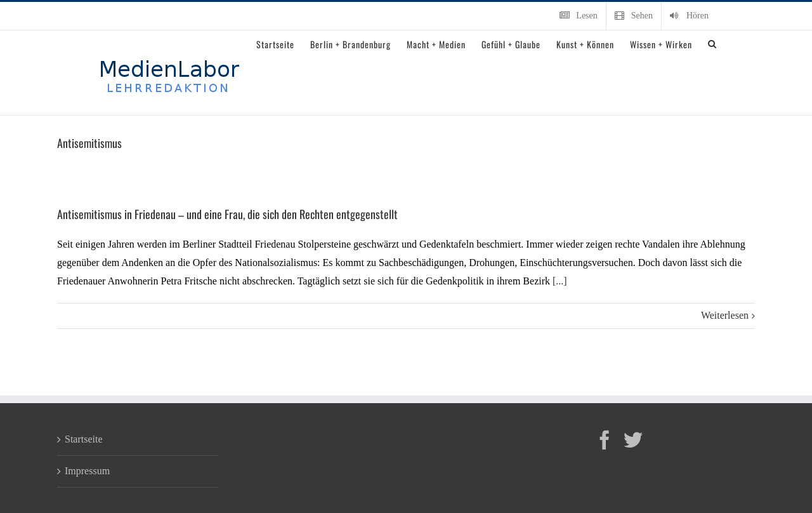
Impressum (87, 471)
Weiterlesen (725, 315)
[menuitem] (578, 16)
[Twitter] (633, 440)
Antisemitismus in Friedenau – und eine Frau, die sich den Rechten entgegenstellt (227, 214)
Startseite (84, 439)
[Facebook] (605, 440)
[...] (560, 281)
